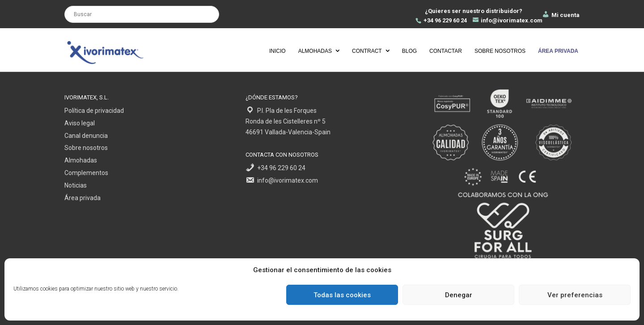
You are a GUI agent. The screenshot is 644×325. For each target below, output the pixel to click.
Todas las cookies (342, 295)
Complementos (86, 173)
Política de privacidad (94, 111)
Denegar (459, 295)
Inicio (278, 51)
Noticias (76, 185)
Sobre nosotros (500, 51)
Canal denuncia (86, 136)
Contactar (446, 51)
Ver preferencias (575, 295)
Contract (367, 51)
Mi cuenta (560, 15)
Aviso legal (80, 123)
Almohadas (315, 51)
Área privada (83, 198)
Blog (409, 51)
